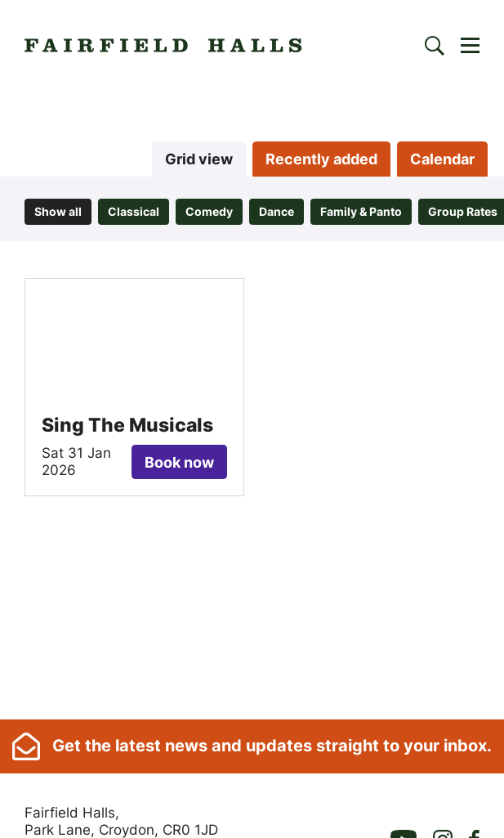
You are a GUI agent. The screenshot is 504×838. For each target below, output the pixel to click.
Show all (58, 211)
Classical (134, 211)
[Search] (435, 46)
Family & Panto (361, 211)
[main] (252, 403)
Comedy (209, 211)
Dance (277, 211)
